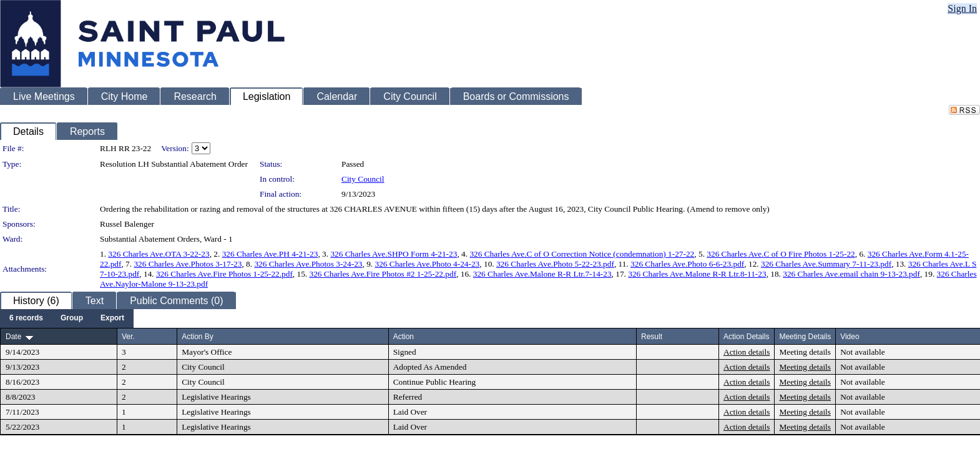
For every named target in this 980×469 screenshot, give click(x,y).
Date (13, 337)
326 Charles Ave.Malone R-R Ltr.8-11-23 (697, 274)
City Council (363, 179)
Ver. (128, 337)
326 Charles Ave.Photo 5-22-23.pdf (555, 264)
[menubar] (67, 318)
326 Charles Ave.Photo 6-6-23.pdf (687, 264)
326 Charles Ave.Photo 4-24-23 (427, 264)
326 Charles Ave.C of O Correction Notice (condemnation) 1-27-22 (582, 254)
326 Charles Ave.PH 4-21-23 (270, 254)
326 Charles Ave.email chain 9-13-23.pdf (851, 274)
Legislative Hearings (216, 397)
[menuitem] (26, 318)
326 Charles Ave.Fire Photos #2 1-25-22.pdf (383, 274)
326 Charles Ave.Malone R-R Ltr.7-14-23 (542, 274)
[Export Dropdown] (112, 318)
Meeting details (805, 352)
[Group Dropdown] (72, 318)
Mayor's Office (207, 352)
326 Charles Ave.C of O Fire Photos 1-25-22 (781, 254)
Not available (862, 352)
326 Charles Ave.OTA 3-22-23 (159, 254)
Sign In (962, 8)
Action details (747, 352)
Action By (198, 337)
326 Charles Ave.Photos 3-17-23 (188, 264)
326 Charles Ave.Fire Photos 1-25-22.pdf (224, 274)
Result (652, 337)
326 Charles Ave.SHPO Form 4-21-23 (394, 254)
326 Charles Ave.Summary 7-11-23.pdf (826, 264)
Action (404, 337)
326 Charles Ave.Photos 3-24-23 (308, 264)
